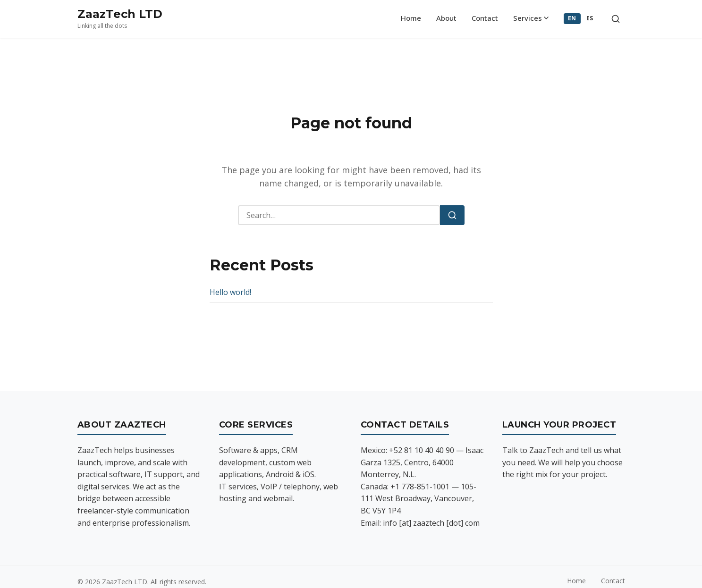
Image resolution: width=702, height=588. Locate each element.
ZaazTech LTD (120, 14)
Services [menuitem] (531, 18)
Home (576, 581)
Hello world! (230, 292)
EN (572, 18)
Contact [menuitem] (485, 18)
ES (590, 18)
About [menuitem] (446, 18)
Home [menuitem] (411, 18)
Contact (613, 581)
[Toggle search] (616, 19)
